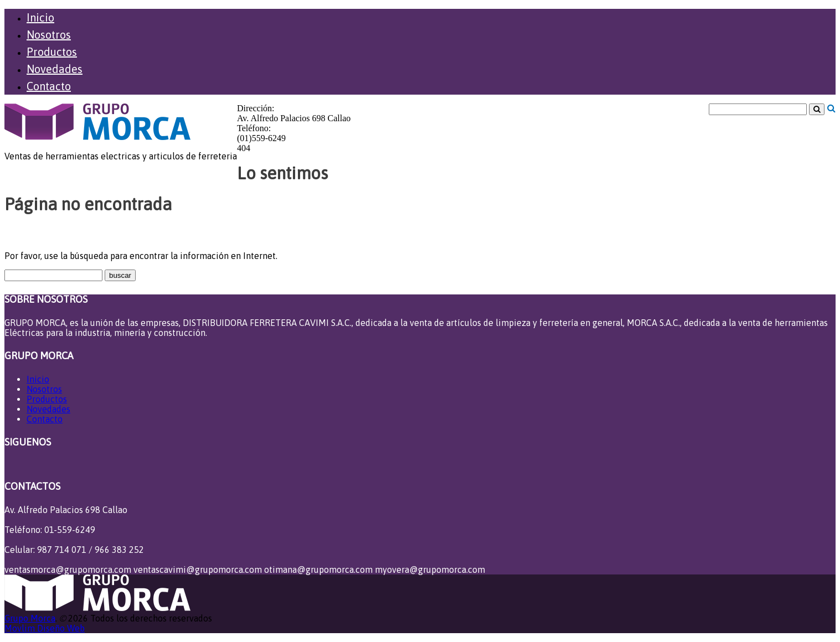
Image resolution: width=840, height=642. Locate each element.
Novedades (55, 69)
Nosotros (49, 35)
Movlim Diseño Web (45, 628)
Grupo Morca (30, 618)
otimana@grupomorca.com (318, 569)
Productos (52, 52)
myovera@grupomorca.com (430, 569)
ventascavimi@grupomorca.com (198, 569)
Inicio (40, 17)
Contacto (49, 86)
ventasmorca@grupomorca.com (68, 569)
